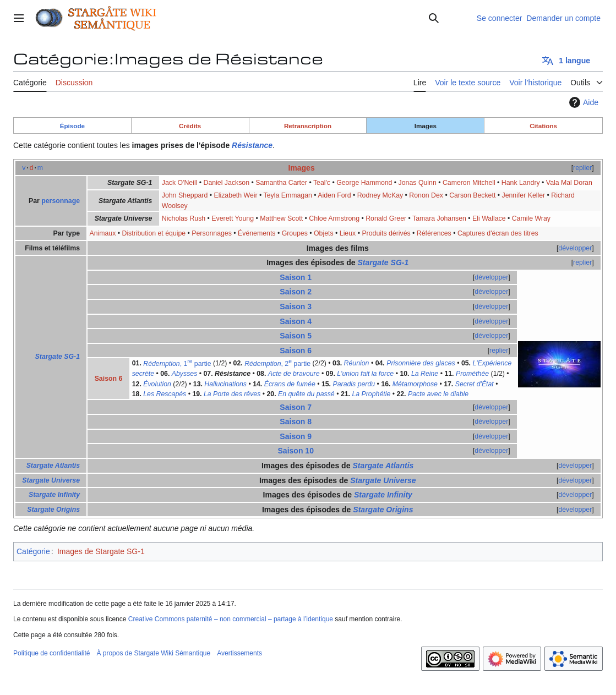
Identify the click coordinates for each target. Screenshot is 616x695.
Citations (543, 126)
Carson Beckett (472, 195)
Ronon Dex (426, 195)
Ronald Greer (386, 218)
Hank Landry (521, 183)
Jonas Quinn (418, 183)
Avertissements (239, 653)
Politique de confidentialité (51, 653)
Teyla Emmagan (288, 195)
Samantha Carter (281, 183)
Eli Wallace (489, 218)
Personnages (212, 233)
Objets (324, 233)
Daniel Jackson (227, 183)
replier (582, 168)
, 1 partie (177, 364)
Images (426, 126)
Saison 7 (296, 407)
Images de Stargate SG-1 (101, 551)
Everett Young (233, 218)
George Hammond (364, 183)
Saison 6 (296, 351)
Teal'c (322, 183)
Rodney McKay (380, 195)
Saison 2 (296, 292)
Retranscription (308, 126)
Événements (257, 233)
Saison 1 (296, 277)
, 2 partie (277, 364)
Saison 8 (296, 422)
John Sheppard (185, 195)
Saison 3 (296, 307)
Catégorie (33, 551)
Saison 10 (296, 451)
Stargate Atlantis (53, 466)
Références (434, 233)
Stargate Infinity (54, 495)
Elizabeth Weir (235, 195)
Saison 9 (296, 436)
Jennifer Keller (523, 195)
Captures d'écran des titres (498, 233)
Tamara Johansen (439, 218)
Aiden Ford (334, 195)
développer (575, 248)
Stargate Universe (51, 480)
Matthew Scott (281, 218)
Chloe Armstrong (334, 218)
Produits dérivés (386, 233)
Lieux (348, 233)
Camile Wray (531, 218)
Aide (582, 102)
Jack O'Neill (180, 183)
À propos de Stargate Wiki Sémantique (153, 653)
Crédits (190, 126)
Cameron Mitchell (469, 183)
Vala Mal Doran (569, 183)
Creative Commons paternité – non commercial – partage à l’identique (231, 619)
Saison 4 (296, 321)
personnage (61, 201)
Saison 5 (296, 336)
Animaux (102, 233)
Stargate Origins (53, 510)
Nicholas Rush (184, 218)
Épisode (72, 126)
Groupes (295, 233)
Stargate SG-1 (58, 357)
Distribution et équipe (154, 233)
